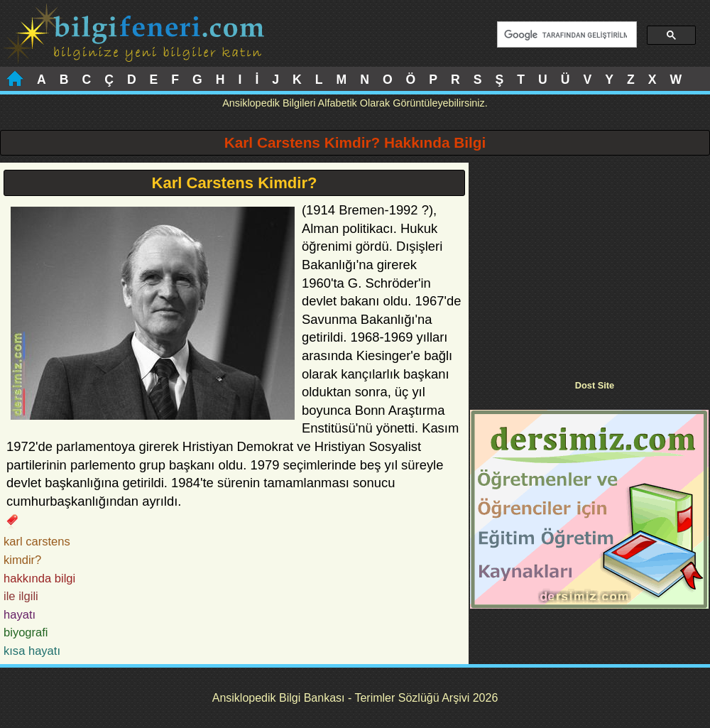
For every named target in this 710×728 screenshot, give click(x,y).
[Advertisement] (589, 262)
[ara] (566, 35)
